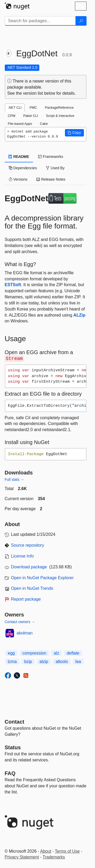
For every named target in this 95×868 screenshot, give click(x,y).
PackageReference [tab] (59, 108)
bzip (28, 662)
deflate (73, 653)
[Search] (81, 21)
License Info (22, 556)
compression (34, 653)
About (46, 851)
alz (56, 653)
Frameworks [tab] (51, 157)
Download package (29, 567)
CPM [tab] (12, 116)
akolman (25, 633)
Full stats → (15, 479)
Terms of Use (67, 851)
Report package (26, 599)
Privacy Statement (22, 857)
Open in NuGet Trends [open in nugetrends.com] (32, 588)
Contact (15, 722)
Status (13, 747)
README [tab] (19, 157)
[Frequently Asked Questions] (10, 773)
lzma (12, 662)
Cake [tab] (44, 124)
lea (78, 662)
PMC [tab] (33, 108)
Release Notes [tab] (51, 179)
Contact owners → (20, 622)
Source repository (28, 545)
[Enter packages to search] (40, 21)
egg (11, 653)
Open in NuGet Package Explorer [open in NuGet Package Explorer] (42, 578)
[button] (74, 133)
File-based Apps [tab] (20, 124)
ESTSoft (13, 285)
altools (62, 662)
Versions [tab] (18, 179)
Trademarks (54, 857)
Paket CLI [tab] (31, 116)
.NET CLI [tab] (15, 108)
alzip (44, 662)
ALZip (79, 315)
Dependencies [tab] (23, 168)
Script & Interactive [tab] (60, 116)
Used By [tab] (55, 168)
